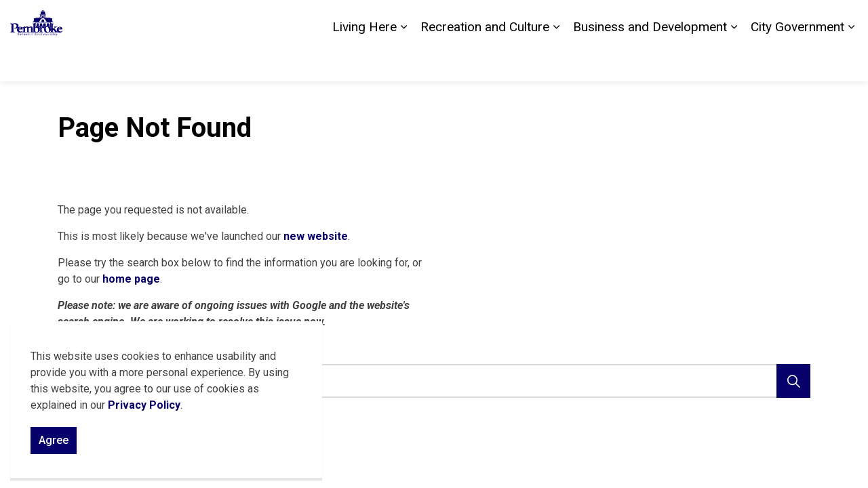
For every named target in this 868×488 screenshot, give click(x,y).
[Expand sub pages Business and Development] (734, 61)
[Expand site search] (844, 20)
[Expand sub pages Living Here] (403, 61)
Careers (752, 20)
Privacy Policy (144, 405)
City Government (797, 61)
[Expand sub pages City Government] (851, 61)
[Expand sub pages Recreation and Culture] (556, 61)
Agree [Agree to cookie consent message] (54, 441)
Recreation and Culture (485, 61)
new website (316, 236)
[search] (430, 381)
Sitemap (801, 20)
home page (131, 279)
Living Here (364, 61)
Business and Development (650, 61)
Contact (705, 20)
